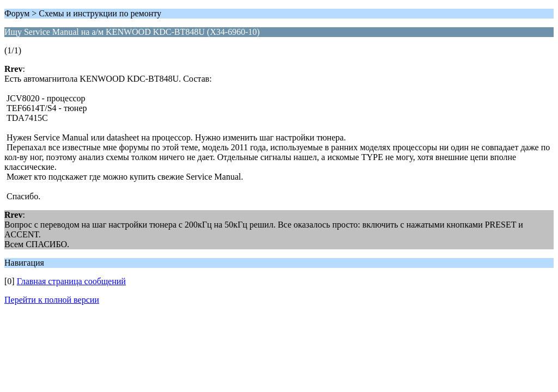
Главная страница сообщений (71, 281)
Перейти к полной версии (52, 300)
